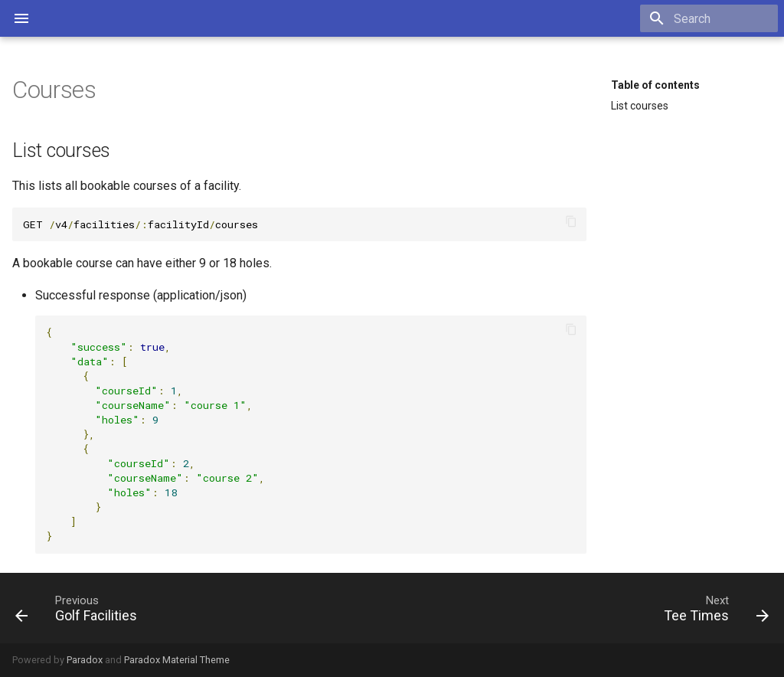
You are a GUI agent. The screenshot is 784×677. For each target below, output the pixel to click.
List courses (640, 106)
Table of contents (655, 85)
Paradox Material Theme (177, 660)
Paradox (85, 660)
